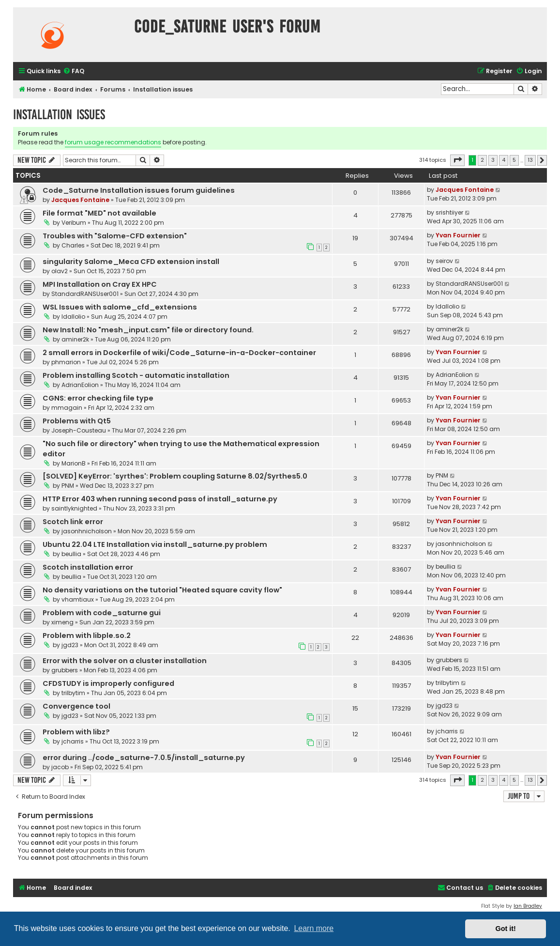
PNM (68, 486)
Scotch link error (73, 522)
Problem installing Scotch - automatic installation (136, 375)
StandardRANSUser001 (85, 294)
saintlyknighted (74, 508)
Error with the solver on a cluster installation (125, 661)
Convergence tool (76, 706)
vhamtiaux (78, 599)
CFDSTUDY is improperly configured (108, 683)
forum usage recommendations (113, 142)
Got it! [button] (506, 929)
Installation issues (59, 115)
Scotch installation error (88, 567)
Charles (73, 245)
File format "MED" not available (99, 213)
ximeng (62, 622)
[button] (457, 160)
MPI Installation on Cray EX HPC (100, 284)
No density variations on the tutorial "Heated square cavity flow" (162, 590)
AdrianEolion (80, 385)
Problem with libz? (76, 732)
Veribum (74, 223)
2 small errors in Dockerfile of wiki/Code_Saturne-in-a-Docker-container (179, 353)
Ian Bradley (528, 906)
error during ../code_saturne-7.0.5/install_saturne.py (144, 758)
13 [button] (530, 160)
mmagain (67, 408)
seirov (444, 261)
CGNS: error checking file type (98, 398)
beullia (71, 554)
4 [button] (504, 160)
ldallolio (73, 317)
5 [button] (514, 160)
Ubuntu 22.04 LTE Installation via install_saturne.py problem (155, 544)
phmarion (66, 362)
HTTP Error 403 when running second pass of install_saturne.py (160, 499)
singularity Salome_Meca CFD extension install (131, 262)
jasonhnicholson (87, 531)
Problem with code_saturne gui (102, 613)
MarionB (74, 463)
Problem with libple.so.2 (87, 636)
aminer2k (75, 339)
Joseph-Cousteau (79, 430)
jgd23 (70, 645)
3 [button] (493, 160)
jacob (60, 767)
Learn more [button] (314, 928)
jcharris (73, 741)
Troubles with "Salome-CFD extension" (115, 236)
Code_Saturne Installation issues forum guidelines (139, 190)
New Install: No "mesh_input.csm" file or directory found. (148, 330)
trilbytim (73, 693)
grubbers (65, 670)
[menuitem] (74, 71)
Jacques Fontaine (80, 200)
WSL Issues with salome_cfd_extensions (120, 307)
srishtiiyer (449, 212)
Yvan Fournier (458, 235)
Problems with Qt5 (77, 421)
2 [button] (482, 160)
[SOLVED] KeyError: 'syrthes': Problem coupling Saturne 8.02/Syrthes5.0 (175, 476)
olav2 (60, 271)
